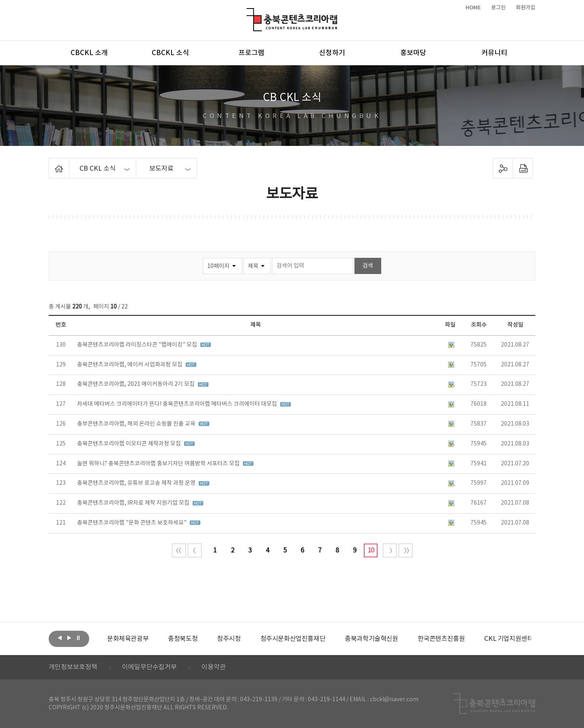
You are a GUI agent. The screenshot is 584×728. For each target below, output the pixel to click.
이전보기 (60, 638)
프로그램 (251, 53)
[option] (128, 639)
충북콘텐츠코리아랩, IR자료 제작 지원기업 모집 (134, 503)
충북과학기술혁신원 (371, 639)
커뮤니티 (494, 53)
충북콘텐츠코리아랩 (248, 13)
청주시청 (229, 639)
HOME (473, 8)
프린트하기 (523, 168)
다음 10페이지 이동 (390, 550)
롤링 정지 (78, 638)
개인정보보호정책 (73, 667)
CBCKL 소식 (170, 53)
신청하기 (332, 53)
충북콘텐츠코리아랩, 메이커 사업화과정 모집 (130, 365)
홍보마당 (413, 53)
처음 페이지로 (179, 550)
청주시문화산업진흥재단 (293, 639)
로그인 (498, 8)
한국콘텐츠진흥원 (441, 639)
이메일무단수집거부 (149, 667)
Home (51, 163)
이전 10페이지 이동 (195, 550)
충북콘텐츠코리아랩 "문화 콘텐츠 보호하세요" (132, 523)
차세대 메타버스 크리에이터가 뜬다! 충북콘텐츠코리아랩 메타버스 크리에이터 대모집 (178, 404)
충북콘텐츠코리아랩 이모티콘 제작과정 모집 (130, 444)
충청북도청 (183, 639)
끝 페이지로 (406, 550)
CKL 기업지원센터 (509, 639)
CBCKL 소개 (89, 53)
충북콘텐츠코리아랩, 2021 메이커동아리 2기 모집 (136, 384)
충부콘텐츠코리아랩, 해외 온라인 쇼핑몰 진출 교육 (137, 424)
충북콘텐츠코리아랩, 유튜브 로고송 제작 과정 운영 (137, 483)
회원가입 (526, 8)
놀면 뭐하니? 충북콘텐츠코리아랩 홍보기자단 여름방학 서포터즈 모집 (159, 464)
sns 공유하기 (503, 168)
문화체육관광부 (128, 639)
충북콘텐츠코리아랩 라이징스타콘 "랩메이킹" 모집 (138, 345)
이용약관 (214, 667)
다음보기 (69, 638)
